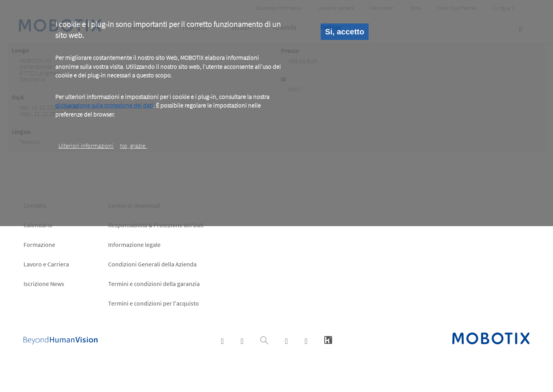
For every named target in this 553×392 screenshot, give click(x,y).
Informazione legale (134, 245)
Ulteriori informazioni (86, 146)
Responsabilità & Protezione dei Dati (156, 225)
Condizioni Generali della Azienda (152, 264)
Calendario (38, 225)
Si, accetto (345, 32)
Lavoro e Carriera (46, 264)
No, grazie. (133, 146)
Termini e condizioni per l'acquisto (154, 303)
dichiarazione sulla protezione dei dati (104, 105)
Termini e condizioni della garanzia (154, 284)
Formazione (39, 245)
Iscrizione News (44, 284)
